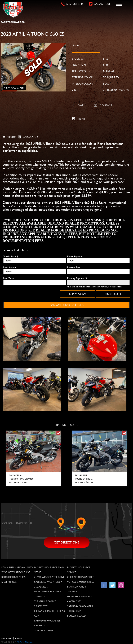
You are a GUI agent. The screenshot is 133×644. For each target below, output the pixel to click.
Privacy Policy (7, 638)
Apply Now (77, 294)
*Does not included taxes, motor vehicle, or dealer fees (95, 287)
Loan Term (8, 278)
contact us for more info (67, 305)
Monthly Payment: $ (77, 278)
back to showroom (13, 22)
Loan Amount (10, 267)
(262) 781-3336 (9, 582)
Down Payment (75, 256)
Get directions (67, 542)
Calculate (113, 294)
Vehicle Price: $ (11, 256)
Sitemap (18, 638)
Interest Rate (74, 267)
